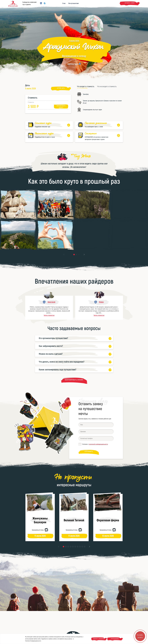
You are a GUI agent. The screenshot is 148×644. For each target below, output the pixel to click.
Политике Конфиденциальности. (33, 641)
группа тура (73, 64)
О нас (64, 3)
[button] (74, 255)
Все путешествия (74, 3)
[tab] (86, 86)
